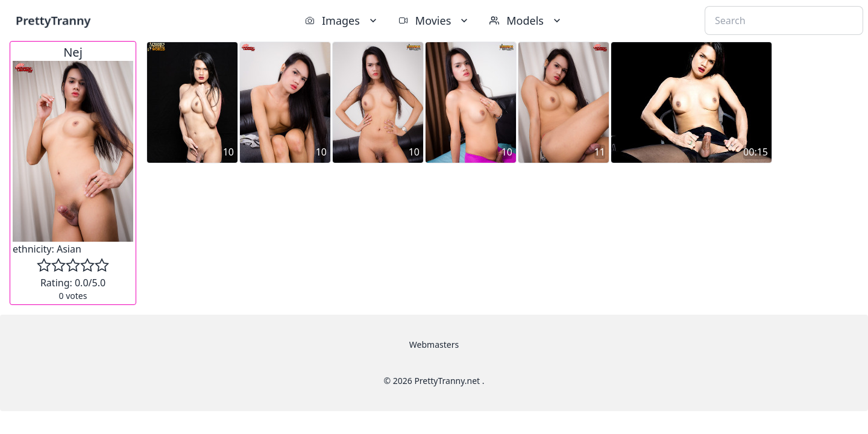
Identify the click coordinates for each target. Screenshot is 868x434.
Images (342, 20)
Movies (434, 20)
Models (526, 20)
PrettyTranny (53, 20)
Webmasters (434, 344)
